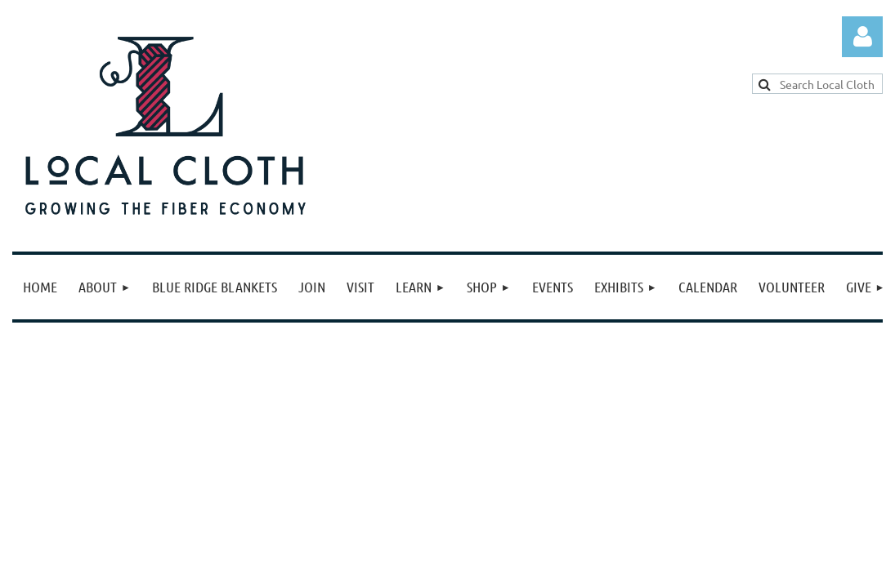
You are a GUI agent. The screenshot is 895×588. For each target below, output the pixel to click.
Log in (862, 37)
